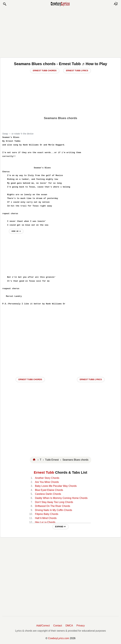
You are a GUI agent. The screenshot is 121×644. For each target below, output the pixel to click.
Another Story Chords (47, 478)
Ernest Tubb (44, 472)
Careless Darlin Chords (48, 494)
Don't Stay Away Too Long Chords (54, 502)
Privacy (81, 626)
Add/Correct (43, 626)
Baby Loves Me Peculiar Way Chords (56, 486)
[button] (5, 4)
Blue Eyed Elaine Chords (49, 490)
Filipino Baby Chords (47, 514)
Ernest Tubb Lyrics (77, 71)
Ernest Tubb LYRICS (91, 379)
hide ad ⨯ (16, 231)
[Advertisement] (60, 32)
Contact (58, 626)
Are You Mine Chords (47, 482)
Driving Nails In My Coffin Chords (53, 510)
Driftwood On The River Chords (53, 506)
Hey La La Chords (45, 522)
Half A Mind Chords (46, 518)
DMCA (69, 626)
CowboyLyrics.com (59, 638)
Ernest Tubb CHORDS (30, 379)
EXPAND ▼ (61, 527)
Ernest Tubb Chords (45, 71)
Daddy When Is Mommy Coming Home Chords (61, 498)
